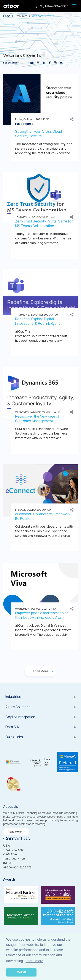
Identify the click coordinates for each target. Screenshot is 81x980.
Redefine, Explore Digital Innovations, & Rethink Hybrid (38, 321)
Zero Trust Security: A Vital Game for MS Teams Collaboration (44, 223)
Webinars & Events (43, 16)
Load (40, 671)
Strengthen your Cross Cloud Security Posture (38, 134)
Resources (21, 16)
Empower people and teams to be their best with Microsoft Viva (42, 615)
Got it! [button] (21, 972)
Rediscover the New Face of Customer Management (37, 419)
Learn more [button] (34, 961)
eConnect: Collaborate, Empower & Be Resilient (43, 516)
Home (7, 16)
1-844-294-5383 (54, 6)
